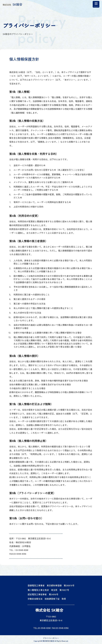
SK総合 (12, 4)
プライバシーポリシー (51, 638)
